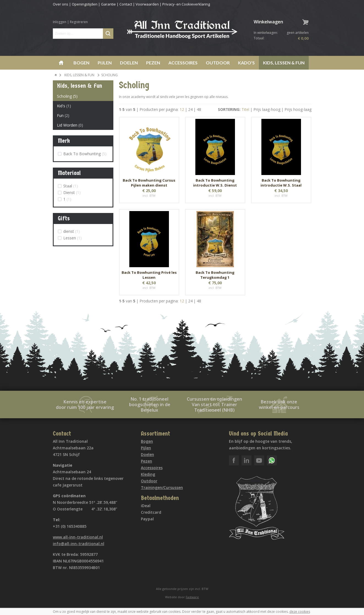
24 (190, 109)
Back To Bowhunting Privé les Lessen (149, 275)
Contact (126, 4)
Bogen (81, 63)
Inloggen (60, 22)
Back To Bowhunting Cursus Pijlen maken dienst (149, 183)
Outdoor (218, 63)
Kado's (246, 63)
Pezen (153, 63)
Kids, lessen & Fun (284, 63)
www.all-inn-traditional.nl (78, 537)
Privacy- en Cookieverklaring (186, 4)
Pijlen (105, 63)
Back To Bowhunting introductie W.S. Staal (281, 183)
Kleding (148, 474)
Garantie (108, 4)
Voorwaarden (147, 4)
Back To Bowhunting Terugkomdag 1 (215, 275)
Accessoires (183, 63)
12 (182, 109)
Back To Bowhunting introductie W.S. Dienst (215, 183)
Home (61, 63)
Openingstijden (85, 4)
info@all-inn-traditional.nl (79, 544)
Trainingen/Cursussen (162, 487)
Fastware (192, 597)
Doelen (129, 63)
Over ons (61, 4)
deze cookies (300, 612)
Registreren (79, 22)
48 (199, 109)
